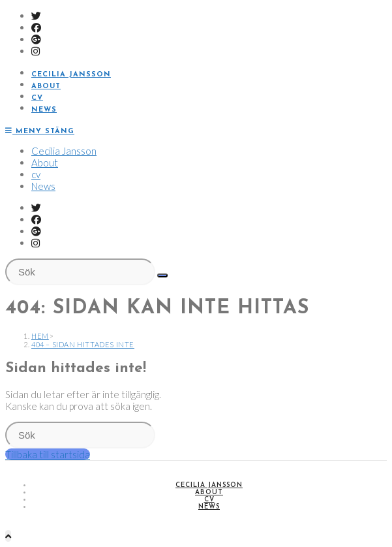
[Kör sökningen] (162, 275)
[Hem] (40, 336)
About (45, 163)
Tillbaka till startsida (48, 454)
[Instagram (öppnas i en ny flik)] (36, 51)
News (43, 186)
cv (36, 174)
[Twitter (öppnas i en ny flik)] (36, 16)
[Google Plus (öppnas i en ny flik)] (36, 39)
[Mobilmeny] (40, 132)
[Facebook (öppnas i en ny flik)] (36, 27)
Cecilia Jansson (64, 151)
